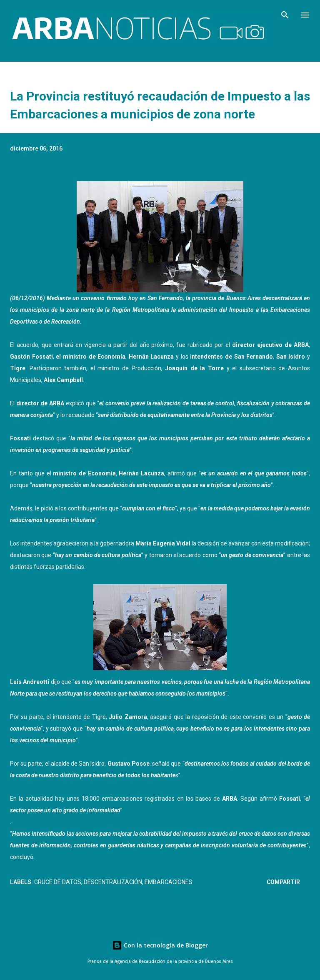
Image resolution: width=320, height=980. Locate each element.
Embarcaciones (169, 882)
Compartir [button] (283, 882)
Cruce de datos (58, 882)
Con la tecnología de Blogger (160, 945)
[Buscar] (285, 15)
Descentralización (113, 882)
